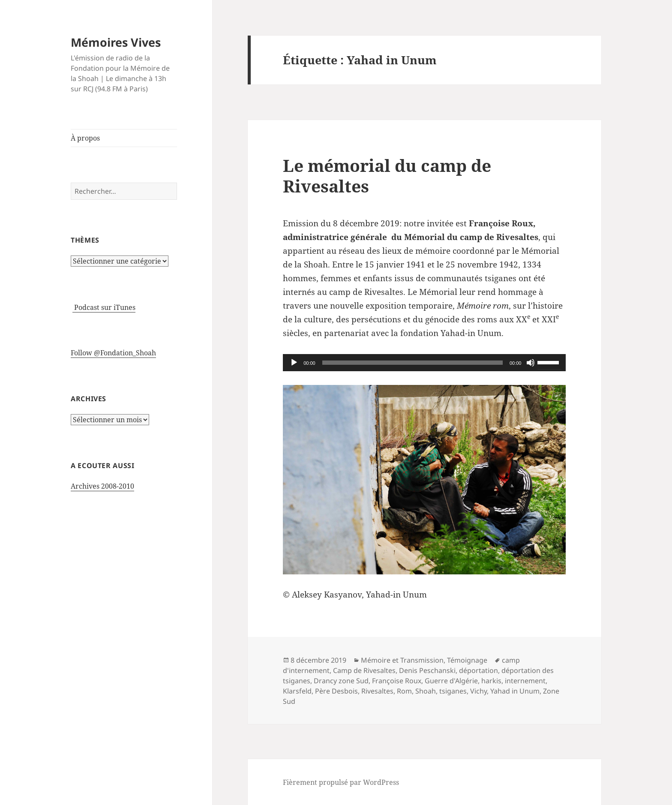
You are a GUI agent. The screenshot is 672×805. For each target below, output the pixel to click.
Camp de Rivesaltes (364, 670)
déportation (478, 670)
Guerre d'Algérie (451, 681)
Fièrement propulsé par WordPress (341, 782)
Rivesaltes (377, 691)
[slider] (412, 363)
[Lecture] (294, 363)
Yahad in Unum (515, 691)
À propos (85, 138)
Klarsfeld (297, 691)
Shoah (426, 691)
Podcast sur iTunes (104, 307)
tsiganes (453, 691)
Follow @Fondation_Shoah (113, 353)
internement (525, 681)
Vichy (478, 691)
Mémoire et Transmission (402, 660)
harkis (491, 681)
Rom (404, 691)
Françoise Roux (397, 681)
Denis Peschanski (427, 670)
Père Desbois (336, 691)
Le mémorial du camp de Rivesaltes (387, 176)
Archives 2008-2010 (102, 486)
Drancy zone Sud (341, 681)
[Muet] (531, 363)
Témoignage (467, 660)
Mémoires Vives (116, 42)
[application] (424, 363)
